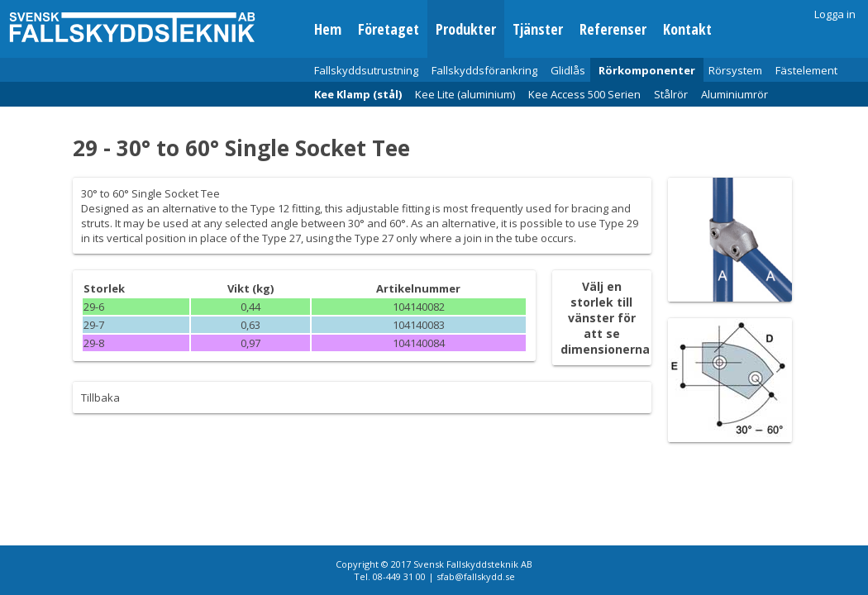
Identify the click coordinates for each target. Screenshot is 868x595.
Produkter (466, 29)
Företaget (389, 29)
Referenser (613, 29)
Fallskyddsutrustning (366, 70)
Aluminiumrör (734, 94)
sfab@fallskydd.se (476, 576)
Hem (328, 29)
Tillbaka (100, 397)
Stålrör (671, 94)
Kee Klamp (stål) (358, 94)
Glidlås (568, 70)
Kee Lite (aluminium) (465, 94)
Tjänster (538, 29)
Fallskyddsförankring (484, 70)
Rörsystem (735, 70)
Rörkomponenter (647, 70)
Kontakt (687, 29)
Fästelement (806, 70)
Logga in (835, 14)
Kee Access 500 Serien (584, 94)
